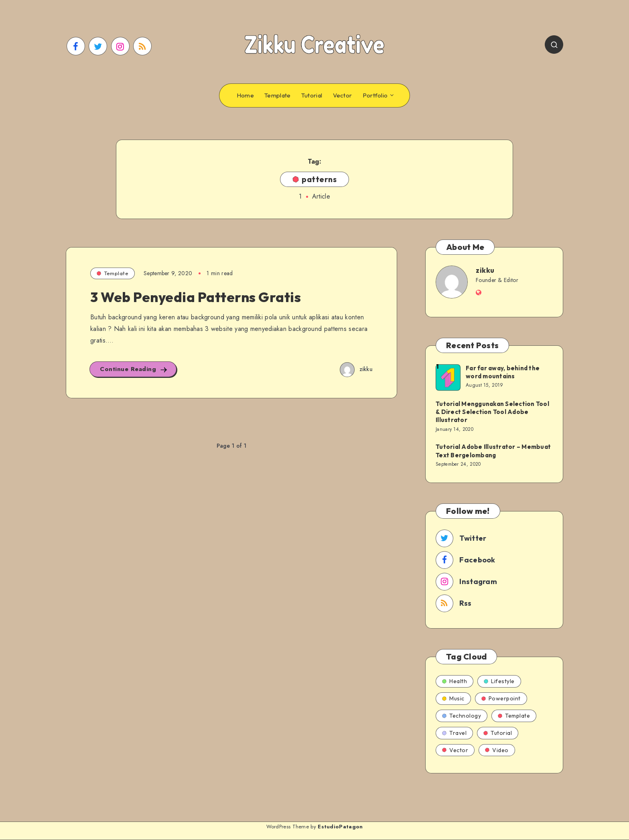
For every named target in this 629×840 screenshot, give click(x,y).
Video (497, 750)
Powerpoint (501, 698)
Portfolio (375, 95)
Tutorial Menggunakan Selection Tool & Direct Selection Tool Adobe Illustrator (492, 412)
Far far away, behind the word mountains (503, 372)
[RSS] (142, 46)
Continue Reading (134, 369)
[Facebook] (76, 46)
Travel (454, 733)
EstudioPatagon (340, 827)
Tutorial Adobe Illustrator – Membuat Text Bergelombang (493, 451)
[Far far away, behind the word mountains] (448, 377)
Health (455, 681)
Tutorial (312, 95)
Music (453, 698)
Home (245, 95)
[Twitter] (98, 46)
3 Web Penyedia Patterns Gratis (196, 297)
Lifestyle (499, 681)
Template (277, 95)
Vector (343, 95)
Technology (462, 716)
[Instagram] (120, 46)
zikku (485, 270)
